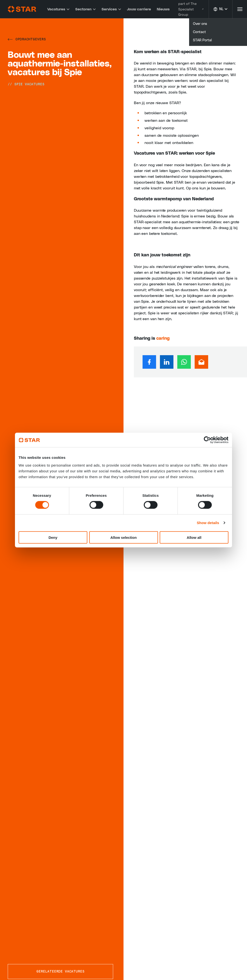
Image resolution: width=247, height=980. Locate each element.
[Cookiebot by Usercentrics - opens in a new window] (207, 440)
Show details (208, 523)
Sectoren (85, 9)
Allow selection (123, 537)
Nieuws (163, 9)
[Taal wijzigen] (220, 9)
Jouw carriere (138, 9)
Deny (53, 537)
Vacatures (58, 9)
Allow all (194, 537)
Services (111, 9)
